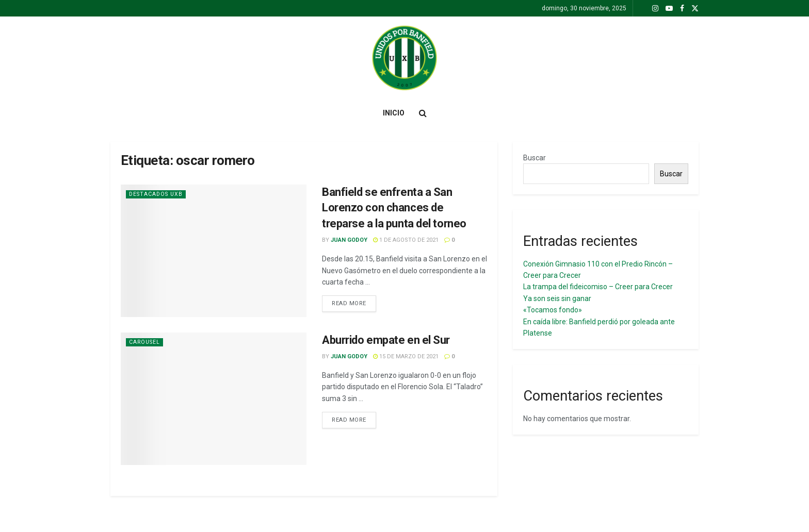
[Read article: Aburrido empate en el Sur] (214, 399)
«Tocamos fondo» (553, 310)
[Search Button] (423, 113)
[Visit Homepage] (405, 58)
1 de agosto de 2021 (406, 240)
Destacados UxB (158, 194)
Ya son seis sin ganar (557, 298)
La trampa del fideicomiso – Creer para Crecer (598, 287)
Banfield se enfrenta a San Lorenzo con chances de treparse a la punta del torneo (394, 208)
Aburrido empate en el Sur (386, 340)
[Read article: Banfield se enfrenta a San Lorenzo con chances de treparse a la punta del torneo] (214, 251)
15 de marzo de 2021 (406, 356)
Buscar (535, 158)
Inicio (394, 113)
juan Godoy (349, 240)
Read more (354, 303)
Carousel (145, 342)
